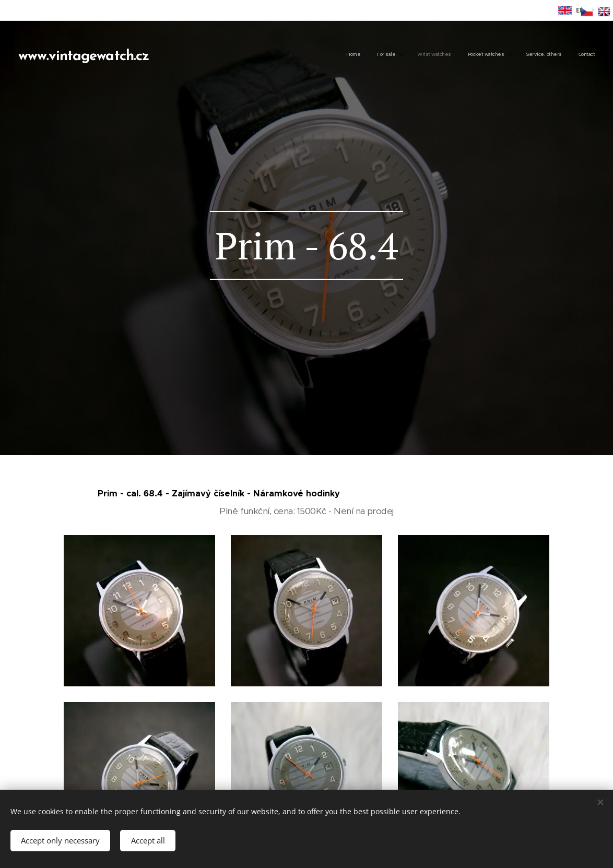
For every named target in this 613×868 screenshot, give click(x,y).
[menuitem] (504, 55)
